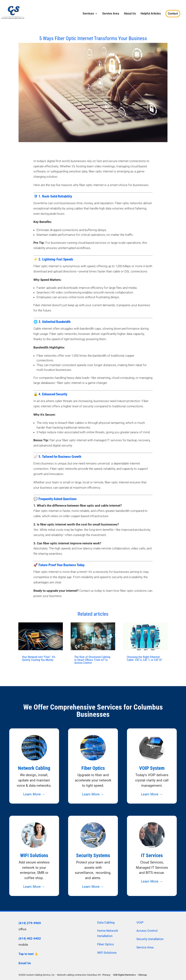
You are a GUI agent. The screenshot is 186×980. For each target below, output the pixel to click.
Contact (173, 14)
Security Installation (150, 939)
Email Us (25, 963)
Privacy (106, 975)
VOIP (140, 922)
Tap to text (26, 954)
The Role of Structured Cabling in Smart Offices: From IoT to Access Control (92, 660)
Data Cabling (106, 922)
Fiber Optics (106, 944)
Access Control (147, 931)
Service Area (111, 14)
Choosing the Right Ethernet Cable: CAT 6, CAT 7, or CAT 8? (144, 658)
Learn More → (34, 794)
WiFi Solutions (107, 953)
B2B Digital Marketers (125, 975)
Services (88, 14)
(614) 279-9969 (30, 923)
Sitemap (142, 975)
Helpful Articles (151, 14)
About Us (130, 14)
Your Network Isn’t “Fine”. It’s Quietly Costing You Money (39, 658)
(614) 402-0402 (30, 938)
